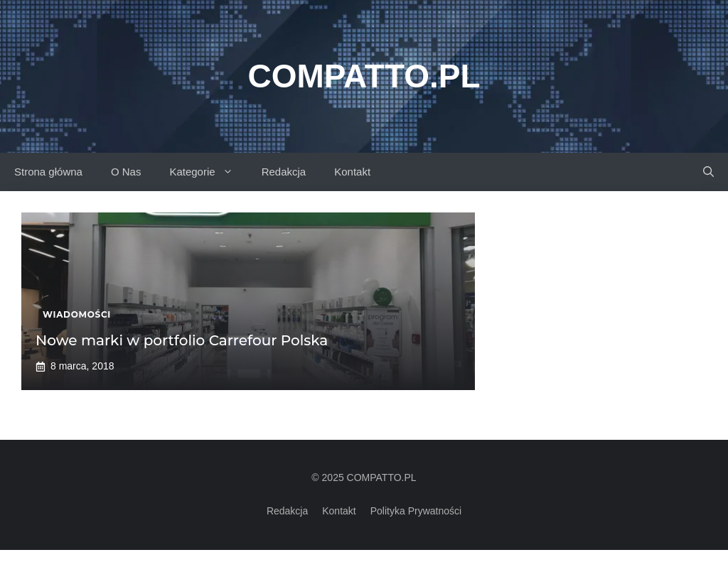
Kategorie (208, 172)
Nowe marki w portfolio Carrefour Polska (182, 340)
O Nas (126, 172)
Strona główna (48, 172)
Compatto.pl (364, 76)
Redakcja (284, 172)
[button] (708, 172)
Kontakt (352, 172)
